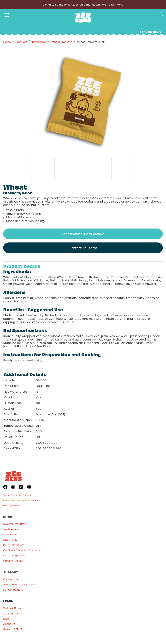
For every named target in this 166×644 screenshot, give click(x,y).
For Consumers (151, 31)
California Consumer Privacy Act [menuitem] (22, 500)
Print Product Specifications (83, 234)
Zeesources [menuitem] (11, 613)
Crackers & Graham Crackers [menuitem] (22, 550)
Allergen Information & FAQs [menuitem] (22, 584)
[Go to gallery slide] (43, 169)
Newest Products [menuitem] (15, 524)
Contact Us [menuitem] (11, 579)
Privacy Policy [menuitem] (11, 505)
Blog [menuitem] (6, 619)
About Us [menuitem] (9, 624)
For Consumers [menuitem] (13, 590)
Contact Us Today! (83, 248)
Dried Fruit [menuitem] (10, 540)
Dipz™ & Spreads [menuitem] (14, 555)
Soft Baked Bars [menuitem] (14, 545)
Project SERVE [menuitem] (13, 629)
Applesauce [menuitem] (11, 529)
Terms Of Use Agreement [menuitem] (17, 495)
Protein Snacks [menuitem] (13, 561)
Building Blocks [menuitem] (13, 608)
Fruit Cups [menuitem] (10, 534)
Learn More (116, 5)
